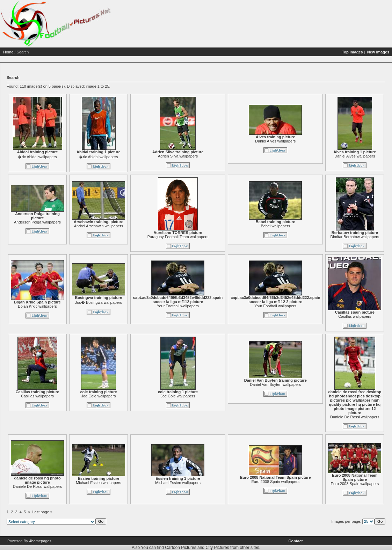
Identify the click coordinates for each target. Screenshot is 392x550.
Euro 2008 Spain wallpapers (339, 482)
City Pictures (217, 548)
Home (71, 52)
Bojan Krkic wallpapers (100, 306)
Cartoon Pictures (180, 548)
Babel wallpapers (339, 226)
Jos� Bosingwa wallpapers (162, 302)
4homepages (40, 541)
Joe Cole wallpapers (162, 396)
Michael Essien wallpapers (162, 483)
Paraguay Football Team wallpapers (241, 237)
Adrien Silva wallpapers (241, 156)
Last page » (106, 512)
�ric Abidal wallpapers (100, 157)
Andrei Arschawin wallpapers (162, 226)
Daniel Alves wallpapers (339, 141)
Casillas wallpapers (101, 396)
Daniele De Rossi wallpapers (101, 486)
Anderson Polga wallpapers (101, 222)
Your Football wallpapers (241, 306)
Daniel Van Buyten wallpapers (339, 384)
